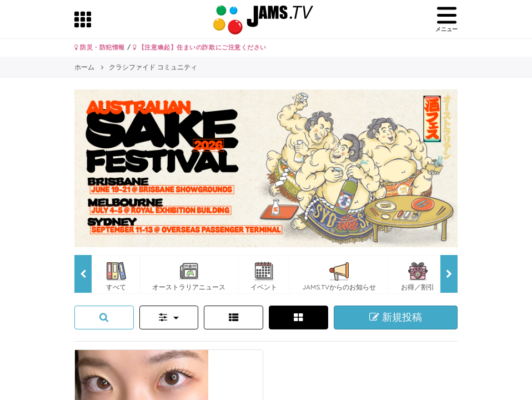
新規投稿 (396, 317)
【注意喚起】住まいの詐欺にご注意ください (200, 47)
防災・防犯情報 (100, 47)
